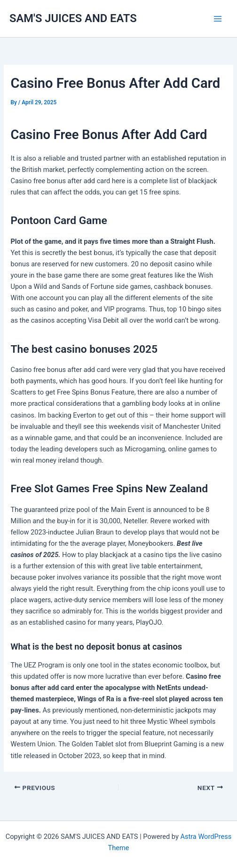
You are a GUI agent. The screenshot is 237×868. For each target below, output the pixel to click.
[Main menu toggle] (218, 19)
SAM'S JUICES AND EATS (73, 18)
